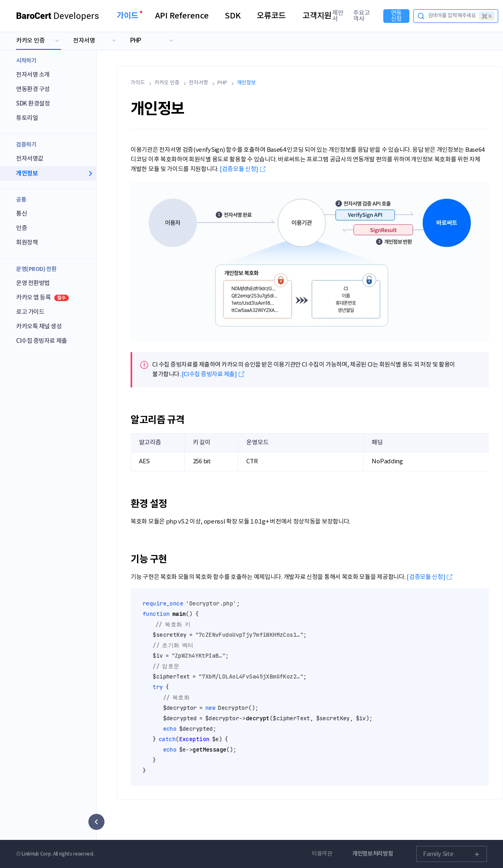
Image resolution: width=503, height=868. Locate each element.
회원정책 (27, 243)
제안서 (338, 16)
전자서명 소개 (33, 75)
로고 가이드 (30, 312)
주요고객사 (362, 16)
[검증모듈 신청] (239, 169)
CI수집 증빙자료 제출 (42, 341)
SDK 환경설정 (33, 104)
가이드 (127, 16)
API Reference (182, 16)
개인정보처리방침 (373, 854)
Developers (58, 16)
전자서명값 (30, 159)
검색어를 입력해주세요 (461, 16)
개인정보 (27, 173)
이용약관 (322, 854)
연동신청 (396, 16)
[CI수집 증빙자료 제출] (209, 374)
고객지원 (317, 16)
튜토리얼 (27, 118)
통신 (21, 214)
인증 (21, 228)
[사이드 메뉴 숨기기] (96, 822)
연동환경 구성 (33, 89)
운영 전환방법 (33, 283)
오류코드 (271, 16)
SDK (233, 16)
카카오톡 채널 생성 (39, 327)
